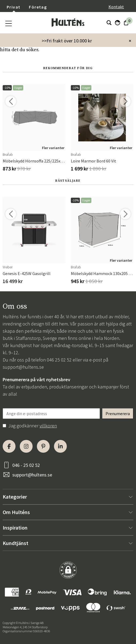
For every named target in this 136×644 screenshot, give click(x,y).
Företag (38, 7)
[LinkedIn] (60, 446)
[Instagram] (26, 446)
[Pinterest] (43, 446)
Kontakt (116, 7)
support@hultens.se (23, 367)
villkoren (48, 426)
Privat (13, 7)
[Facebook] (9, 446)
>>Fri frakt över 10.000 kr (67, 41)
